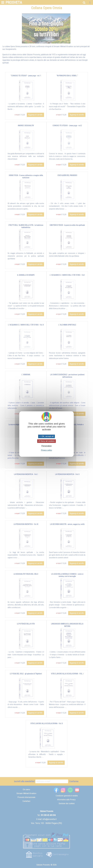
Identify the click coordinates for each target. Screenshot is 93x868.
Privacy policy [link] (46, 450)
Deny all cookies (46, 441)
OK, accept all (46, 436)
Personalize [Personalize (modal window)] (46, 446)
